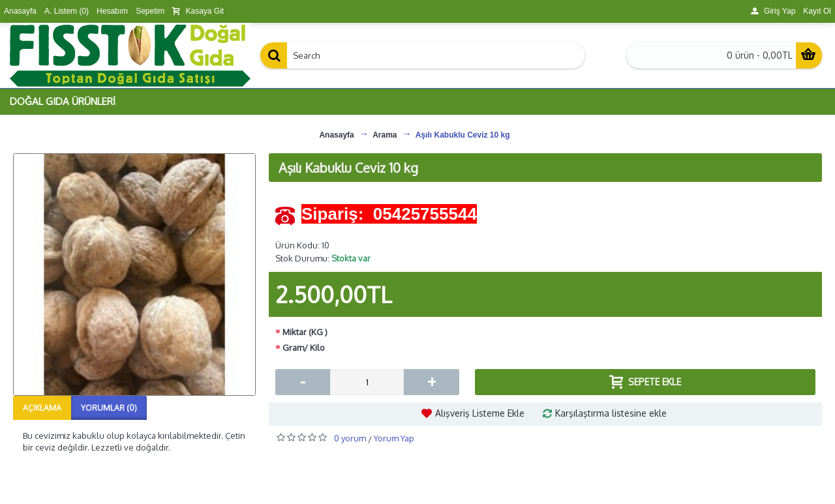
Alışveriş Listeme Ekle (480, 413)
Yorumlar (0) (109, 408)
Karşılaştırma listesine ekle (611, 413)
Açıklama (42, 408)
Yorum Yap (394, 438)
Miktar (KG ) (305, 332)
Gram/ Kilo (304, 348)
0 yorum (350, 438)
